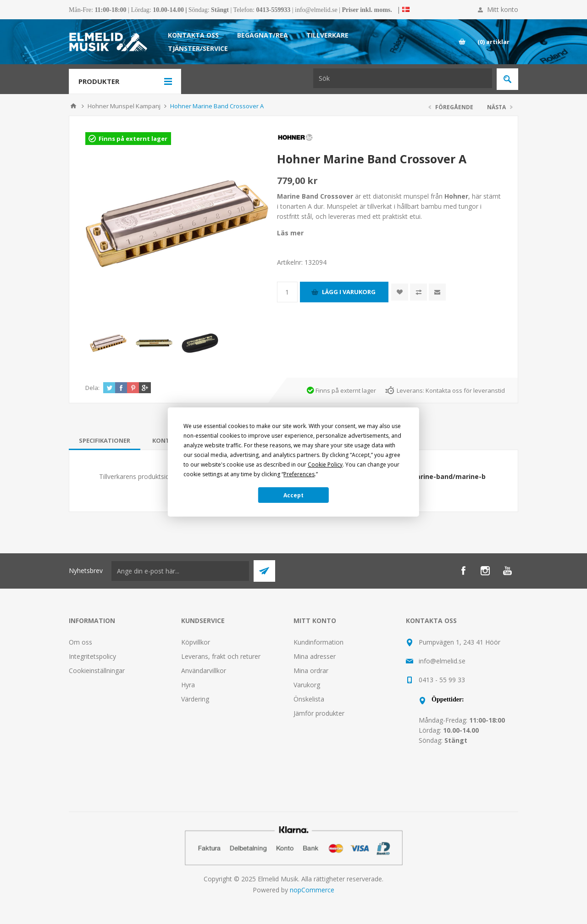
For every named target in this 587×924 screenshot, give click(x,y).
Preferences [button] (299, 474)
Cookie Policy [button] (325, 465)
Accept (293, 495)
